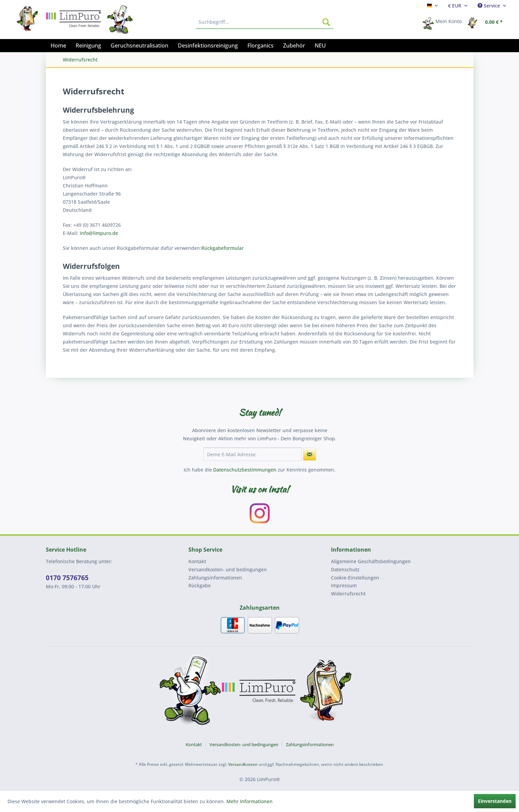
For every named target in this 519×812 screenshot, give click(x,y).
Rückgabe (200, 585)
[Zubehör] (294, 45)
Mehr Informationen (249, 801)
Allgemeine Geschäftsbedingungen (371, 561)
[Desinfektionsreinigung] (208, 45)
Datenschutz (345, 569)
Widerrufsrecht (348, 594)
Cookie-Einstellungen (355, 578)
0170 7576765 (67, 578)
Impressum (344, 585)
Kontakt (197, 561)
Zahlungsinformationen (215, 578)
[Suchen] (326, 22)
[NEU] (320, 45)
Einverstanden (495, 801)
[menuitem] (432, 6)
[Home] (58, 45)
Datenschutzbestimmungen (245, 470)
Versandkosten (243, 764)
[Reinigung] (88, 45)
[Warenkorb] (487, 22)
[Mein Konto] (444, 22)
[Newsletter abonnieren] (310, 454)
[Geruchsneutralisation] (140, 45)
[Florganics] (261, 45)
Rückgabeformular (223, 248)
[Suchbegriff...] (265, 22)
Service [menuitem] (489, 6)
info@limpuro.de (99, 233)
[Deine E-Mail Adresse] (253, 454)
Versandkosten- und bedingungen (228, 569)
